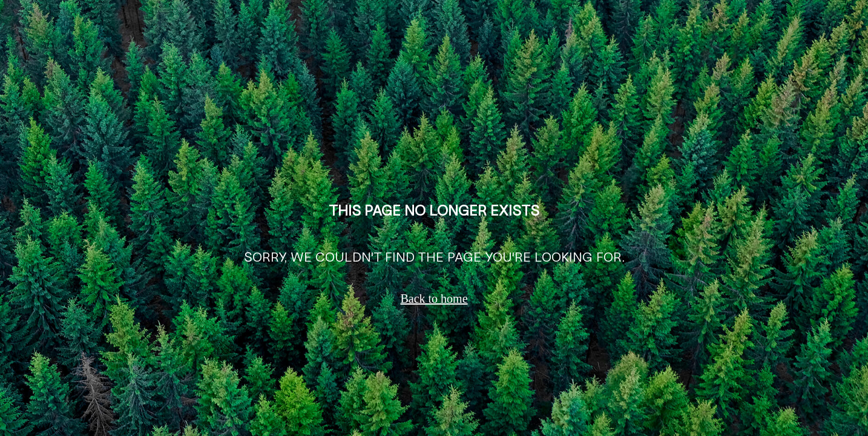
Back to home (434, 299)
